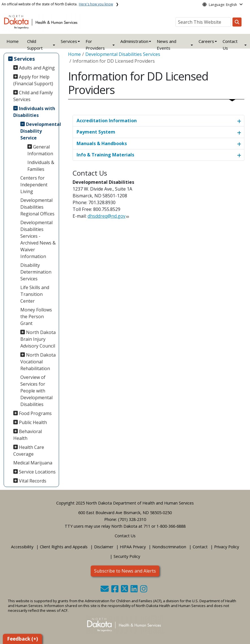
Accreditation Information (107, 121)
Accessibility (22, 547)
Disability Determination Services (36, 272)
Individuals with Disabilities (34, 112)
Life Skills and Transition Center (35, 294)
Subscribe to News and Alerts (125, 571)
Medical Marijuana (33, 463)
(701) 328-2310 (132, 519)
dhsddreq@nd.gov (106, 216)
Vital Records (33, 481)
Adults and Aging (37, 68)
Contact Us (125, 536)
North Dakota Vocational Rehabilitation (38, 362)
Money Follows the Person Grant (36, 316)
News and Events (167, 45)
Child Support (35, 45)
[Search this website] (237, 22)
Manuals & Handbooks (102, 143)
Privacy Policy (227, 547)
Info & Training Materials (105, 155)
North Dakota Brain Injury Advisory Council (38, 339)
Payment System (96, 132)
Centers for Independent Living (34, 185)
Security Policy (127, 556)
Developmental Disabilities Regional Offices (37, 207)
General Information (40, 150)
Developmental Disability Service (39, 131)
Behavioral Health (28, 435)
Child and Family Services (33, 96)
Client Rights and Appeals (64, 547)
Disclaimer (104, 547)
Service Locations (37, 472)
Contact (200, 547)
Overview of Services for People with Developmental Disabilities (36, 391)
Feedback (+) (22, 639)
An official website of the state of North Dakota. (57, 4)
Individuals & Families (41, 166)
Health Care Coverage (29, 451)
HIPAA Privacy (133, 547)
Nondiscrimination (169, 547)
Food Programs (35, 413)
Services (24, 59)
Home (13, 41)
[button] (105, 590)
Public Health (33, 422)
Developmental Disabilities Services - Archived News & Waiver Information (38, 239)
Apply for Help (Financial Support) (33, 80)
